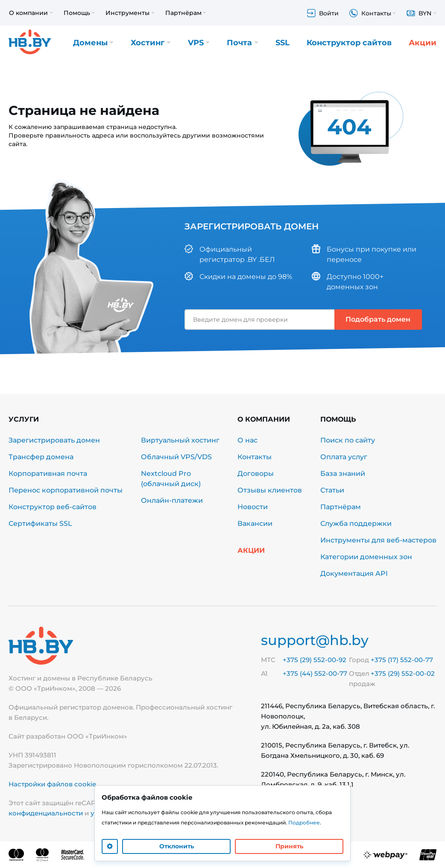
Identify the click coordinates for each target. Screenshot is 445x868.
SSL (283, 43)
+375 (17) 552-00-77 (402, 660)
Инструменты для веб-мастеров (378, 540)
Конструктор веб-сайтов (53, 507)
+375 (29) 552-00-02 (403, 673)
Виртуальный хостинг (180, 440)
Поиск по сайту (348, 440)
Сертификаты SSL (40, 523)
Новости (253, 507)
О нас (247, 440)
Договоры (256, 474)
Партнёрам (341, 507)
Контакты (255, 457)
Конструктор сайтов (349, 43)
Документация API (354, 573)
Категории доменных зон (366, 557)
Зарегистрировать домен (54, 440)
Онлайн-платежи (172, 500)
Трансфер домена (41, 457)
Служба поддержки (356, 523)
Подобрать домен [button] (378, 319)
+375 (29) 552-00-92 (315, 660)
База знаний (343, 474)
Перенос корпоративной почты (66, 490)
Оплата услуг (344, 457)
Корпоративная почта (48, 474)
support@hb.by (315, 640)
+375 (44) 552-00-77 (315, 673)
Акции (423, 43)
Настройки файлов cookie (52, 784)
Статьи (332, 490)
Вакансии (255, 523)
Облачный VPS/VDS (176, 457)
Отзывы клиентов (270, 490)
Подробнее (304, 823)
